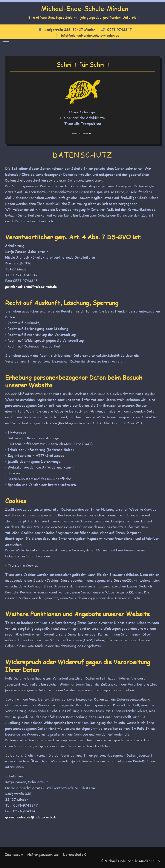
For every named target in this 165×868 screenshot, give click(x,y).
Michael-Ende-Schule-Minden (85, 8)
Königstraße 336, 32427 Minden (70, 30)
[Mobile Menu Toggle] (6, 43)
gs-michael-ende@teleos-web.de (31, 286)
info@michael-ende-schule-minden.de (90, 35)
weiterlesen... (83, 133)
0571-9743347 (119, 30)
